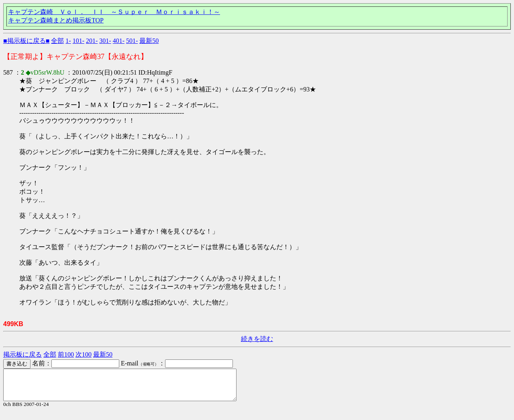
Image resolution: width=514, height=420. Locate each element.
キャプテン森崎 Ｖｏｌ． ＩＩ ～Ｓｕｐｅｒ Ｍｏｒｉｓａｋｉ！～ (114, 12)
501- (132, 41)
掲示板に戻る (22, 354)
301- (105, 41)
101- (79, 41)
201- (92, 41)
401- (119, 41)
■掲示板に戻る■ (26, 41)
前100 (66, 354)
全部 (57, 41)
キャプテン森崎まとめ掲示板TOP (56, 20)
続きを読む (257, 339)
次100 (84, 354)
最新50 (149, 41)
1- (68, 41)
